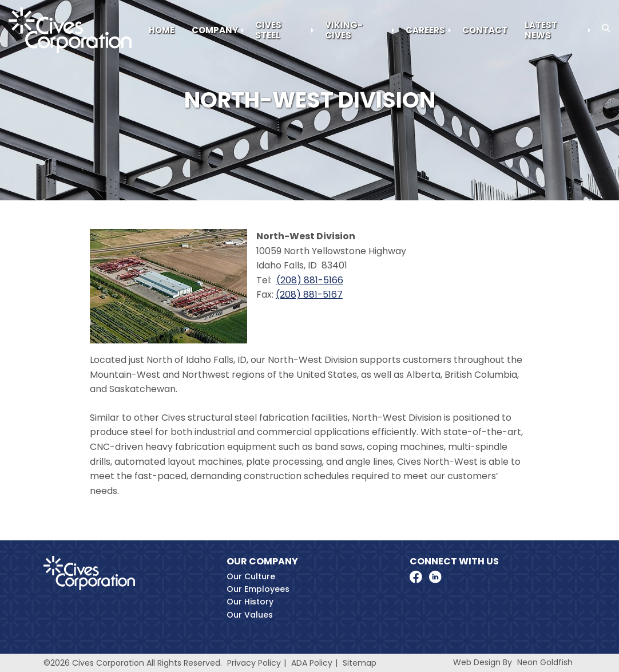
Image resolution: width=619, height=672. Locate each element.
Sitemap (360, 663)
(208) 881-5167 (309, 295)
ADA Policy (312, 663)
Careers (425, 30)
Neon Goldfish (545, 662)
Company (215, 30)
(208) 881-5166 (310, 280)
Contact (485, 30)
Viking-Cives (344, 30)
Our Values (250, 615)
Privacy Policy (254, 663)
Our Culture (251, 576)
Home (162, 30)
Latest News (541, 30)
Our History (250, 602)
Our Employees (258, 589)
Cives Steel (268, 30)
